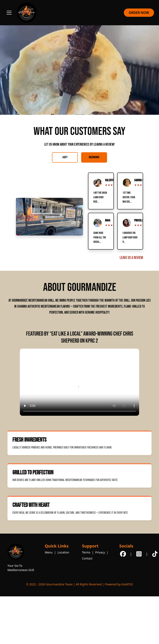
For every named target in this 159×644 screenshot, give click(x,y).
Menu (49, 552)
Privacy (100, 552)
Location (63, 552)
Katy (65, 157)
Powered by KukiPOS (119, 584)
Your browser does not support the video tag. (79, 382)
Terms (86, 552)
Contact (87, 558)
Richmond (94, 157)
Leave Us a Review (131, 258)
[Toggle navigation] (9, 13)
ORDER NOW (139, 13)
